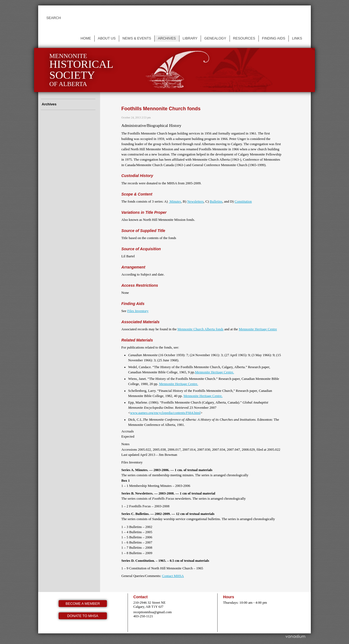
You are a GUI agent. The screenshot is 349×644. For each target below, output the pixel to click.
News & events (137, 38)
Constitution (243, 202)
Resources (244, 38)
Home (86, 38)
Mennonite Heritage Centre (258, 329)
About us (107, 38)
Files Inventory (138, 311)
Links (297, 38)
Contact (140, 597)
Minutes (175, 202)
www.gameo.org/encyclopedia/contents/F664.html (165, 413)
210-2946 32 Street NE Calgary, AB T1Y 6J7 (149, 605)
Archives (167, 38)
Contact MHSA (173, 576)
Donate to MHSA (83, 616)
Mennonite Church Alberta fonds (201, 329)
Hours (229, 597)
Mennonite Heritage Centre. (214, 372)
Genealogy (215, 38)
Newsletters (195, 202)
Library (190, 38)
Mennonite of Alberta (81, 70)
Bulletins (216, 202)
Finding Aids (274, 38)
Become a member (83, 604)
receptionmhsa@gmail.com (153, 612)
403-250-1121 (143, 616)
